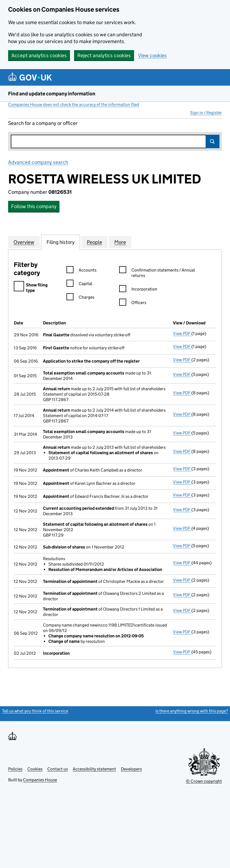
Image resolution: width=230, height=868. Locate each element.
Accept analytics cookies (39, 55)
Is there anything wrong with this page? (192, 711)
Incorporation (138, 290)
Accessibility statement (94, 769)
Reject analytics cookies (104, 55)
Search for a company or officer (43, 123)
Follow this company (34, 206)
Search (213, 141)
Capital (79, 284)
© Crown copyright (204, 781)
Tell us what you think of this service (35, 711)
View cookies (152, 55)
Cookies (35, 769)
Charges (80, 298)
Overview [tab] (24, 242)
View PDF (182, 333)
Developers (131, 769)
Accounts (81, 271)
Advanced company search (38, 162)
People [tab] (94, 242)
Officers (133, 303)
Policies (15, 769)
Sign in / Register (206, 113)
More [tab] (120, 242)
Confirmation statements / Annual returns (157, 273)
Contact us (58, 769)
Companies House (40, 780)
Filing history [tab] (61, 242)
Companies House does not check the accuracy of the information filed (74, 104)
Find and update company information (52, 94)
